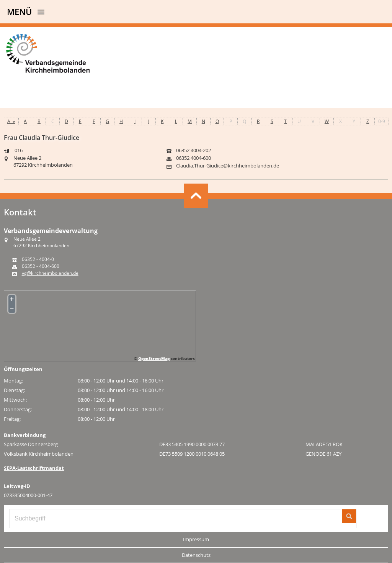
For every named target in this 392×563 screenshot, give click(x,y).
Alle (11, 121)
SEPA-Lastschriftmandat (34, 468)
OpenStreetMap (154, 358)
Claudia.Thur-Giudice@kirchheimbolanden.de (228, 166)
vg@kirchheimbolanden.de (50, 273)
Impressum (196, 539)
